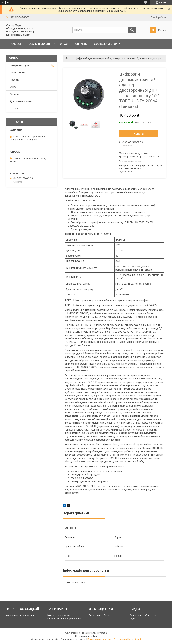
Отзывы (14, 94)
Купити (139, 134)
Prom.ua (103, 633)
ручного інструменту (108, 396)
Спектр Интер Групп (99, 615)
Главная (15, 44)
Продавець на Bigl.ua (86, 636)
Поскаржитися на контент (100, 639)
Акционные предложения (20, 615)
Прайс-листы (17, 73)
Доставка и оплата (107, 44)
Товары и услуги (39, 44)
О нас (64, 44)
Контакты (81, 44)
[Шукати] (132, 30)
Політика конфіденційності (127, 639)
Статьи (14, 109)
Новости (15, 80)
